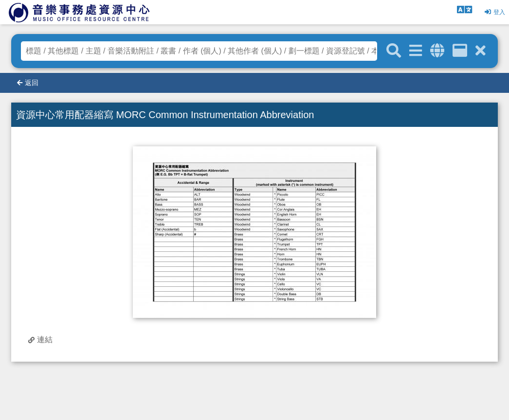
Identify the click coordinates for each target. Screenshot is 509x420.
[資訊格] (460, 51)
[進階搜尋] (416, 51)
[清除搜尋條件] (481, 51)
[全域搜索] (437, 51)
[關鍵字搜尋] (394, 51)
